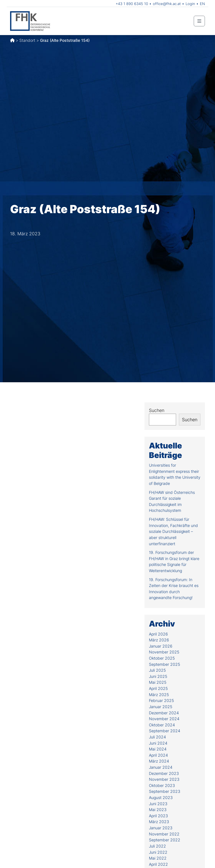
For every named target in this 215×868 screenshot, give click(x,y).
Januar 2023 (161, 828)
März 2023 (159, 822)
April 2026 (158, 634)
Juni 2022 (158, 852)
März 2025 (159, 695)
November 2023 (164, 779)
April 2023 (158, 816)
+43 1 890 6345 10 (132, 4)
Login (190, 4)
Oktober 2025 (162, 658)
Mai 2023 (158, 810)
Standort (27, 40)
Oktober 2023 (162, 785)
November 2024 (164, 719)
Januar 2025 (161, 707)
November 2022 (164, 834)
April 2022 (158, 864)
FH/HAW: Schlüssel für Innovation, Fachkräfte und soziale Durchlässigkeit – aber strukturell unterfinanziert (173, 531)
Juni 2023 (158, 804)
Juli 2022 (157, 846)
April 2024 (158, 755)
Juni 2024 (158, 743)
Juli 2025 (157, 670)
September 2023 (165, 791)
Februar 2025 (161, 700)
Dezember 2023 (164, 773)
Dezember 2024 (164, 713)
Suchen (157, 410)
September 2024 (165, 731)
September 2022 (165, 840)
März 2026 (159, 640)
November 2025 (164, 652)
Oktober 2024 (162, 725)
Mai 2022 (158, 858)
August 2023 (161, 797)
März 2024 (159, 761)
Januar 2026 (161, 646)
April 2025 (158, 688)
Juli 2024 (157, 737)
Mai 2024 (158, 749)
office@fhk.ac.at (167, 4)
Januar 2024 (161, 767)
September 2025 (164, 664)
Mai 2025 (158, 682)
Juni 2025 (158, 676)
